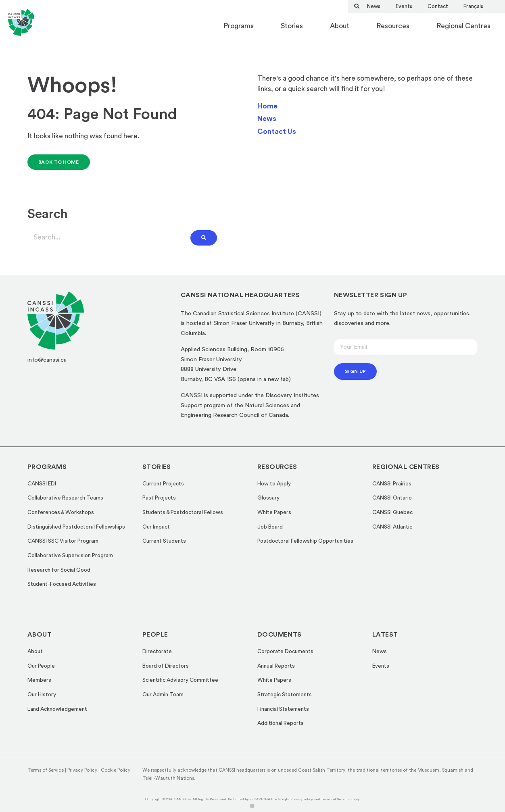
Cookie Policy (116, 770)
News (374, 6)
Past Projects (159, 498)
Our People (41, 666)
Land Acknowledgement (57, 709)
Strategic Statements (285, 695)
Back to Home (59, 162)
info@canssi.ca (47, 360)
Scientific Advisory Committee (180, 680)
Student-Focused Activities (62, 584)
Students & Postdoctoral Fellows (183, 512)
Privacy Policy (82, 770)
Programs (239, 26)
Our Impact (156, 527)
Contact (438, 6)
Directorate (157, 652)
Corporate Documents (285, 652)
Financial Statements (283, 709)
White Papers (274, 512)
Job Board (270, 527)
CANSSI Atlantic (392, 527)
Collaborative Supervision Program (70, 556)
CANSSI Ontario (392, 498)
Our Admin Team (163, 695)
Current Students (164, 541)
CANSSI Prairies (392, 484)
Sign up (355, 371)
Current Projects (163, 484)
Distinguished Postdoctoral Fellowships (76, 527)
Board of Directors (166, 666)
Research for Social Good (59, 570)
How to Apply (274, 484)
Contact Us (277, 132)
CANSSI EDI (42, 484)
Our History (42, 695)
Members (39, 680)
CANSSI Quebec (392, 512)
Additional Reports (281, 723)
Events (404, 6)
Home (267, 106)
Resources (393, 26)
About (340, 26)
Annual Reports (276, 666)
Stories (292, 26)
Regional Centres (463, 26)
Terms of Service (46, 770)
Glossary (268, 498)
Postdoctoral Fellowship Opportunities (305, 541)
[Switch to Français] (473, 6)
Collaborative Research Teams (65, 498)
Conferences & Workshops (61, 512)
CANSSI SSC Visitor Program (63, 541)
